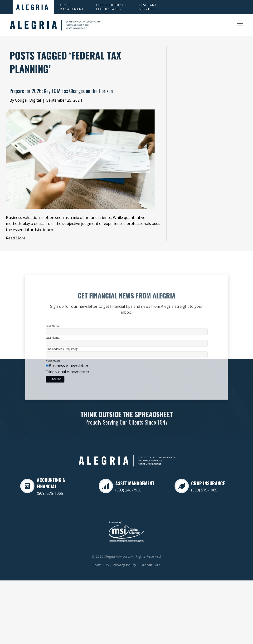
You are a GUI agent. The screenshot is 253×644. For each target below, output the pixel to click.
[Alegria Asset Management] (240, 25)
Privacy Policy (124, 565)
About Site (151, 565)
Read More (16, 238)
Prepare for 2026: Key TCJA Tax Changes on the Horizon (61, 92)
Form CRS (101, 565)
